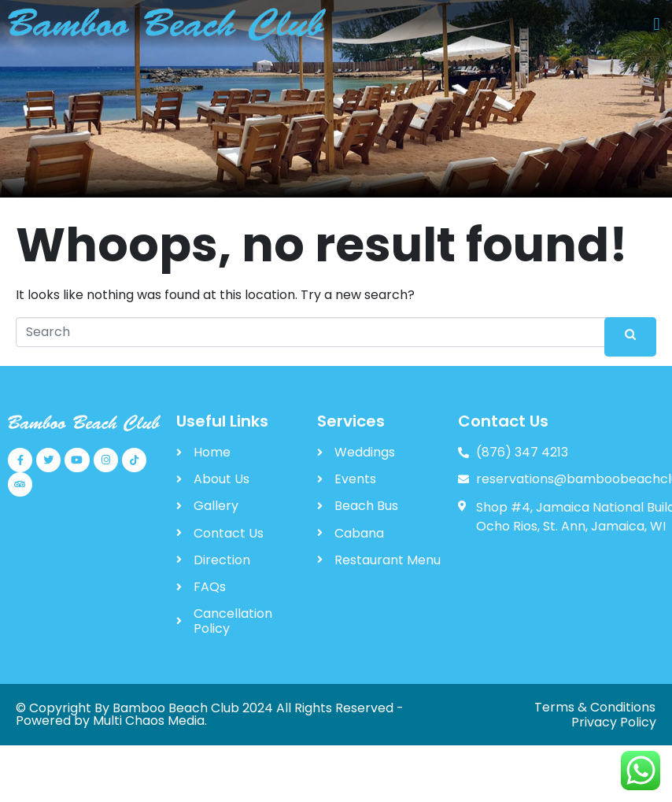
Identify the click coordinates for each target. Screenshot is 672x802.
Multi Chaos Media (149, 721)
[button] (657, 25)
